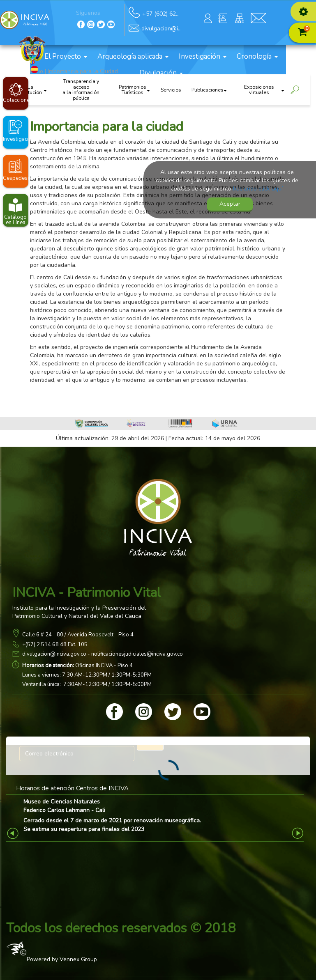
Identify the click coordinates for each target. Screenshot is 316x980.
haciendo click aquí (258, 189)
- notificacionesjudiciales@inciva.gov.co (135, 654)
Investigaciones (16, 139)
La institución (33, 90)
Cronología (257, 56)
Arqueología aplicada (133, 56)
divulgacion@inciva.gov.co (54, 654)
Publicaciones (209, 90)
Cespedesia (16, 178)
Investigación (203, 56)
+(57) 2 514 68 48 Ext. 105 (55, 645)
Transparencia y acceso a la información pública (81, 90)
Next (299, 833)
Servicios (171, 90)
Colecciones (16, 100)
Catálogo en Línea (15, 220)
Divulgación (161, 73)
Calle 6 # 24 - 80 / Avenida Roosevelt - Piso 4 (78, 635)
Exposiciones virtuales (264, 90)
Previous (14, 833)
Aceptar (230, 204)
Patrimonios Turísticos (134, 90)
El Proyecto (66, 56)
